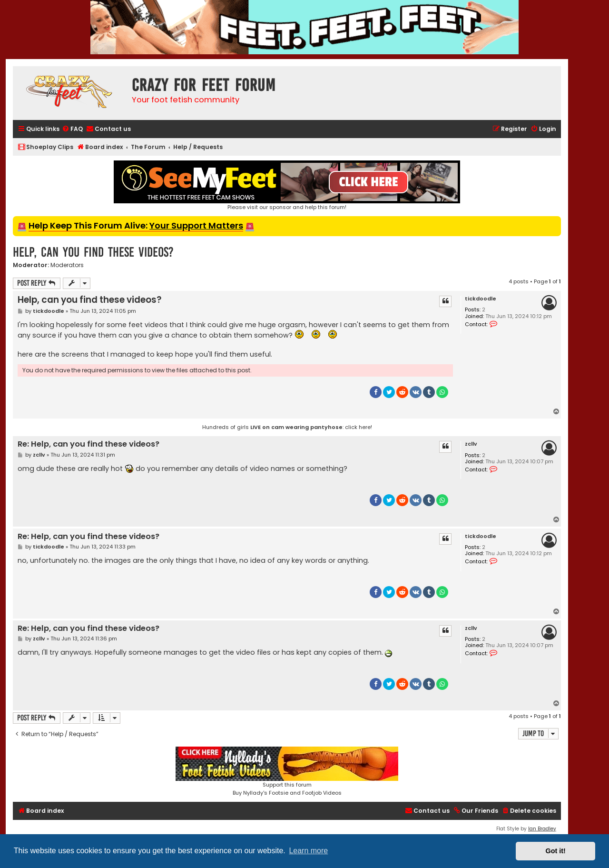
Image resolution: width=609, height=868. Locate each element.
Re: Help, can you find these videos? (88, 444)
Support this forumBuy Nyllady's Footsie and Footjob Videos (287, 772)
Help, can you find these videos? (93, 252)
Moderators (67, 265)
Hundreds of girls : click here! (287, 427)
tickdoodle (481, 299)
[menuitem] (72, 129)
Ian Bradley (542, 829)
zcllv (471, 444)
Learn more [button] (308, 851)
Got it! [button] (556, 851)
